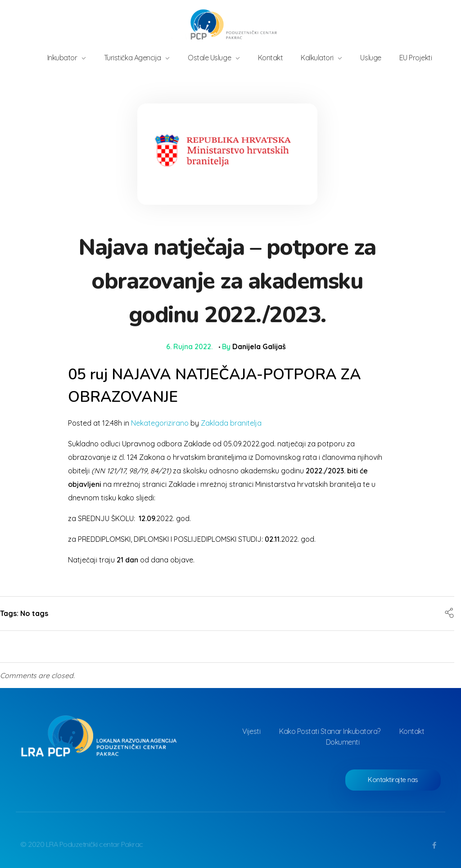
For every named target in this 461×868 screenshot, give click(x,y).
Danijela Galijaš (259, 346)
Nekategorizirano (160, 423)
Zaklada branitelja (231, 423)
